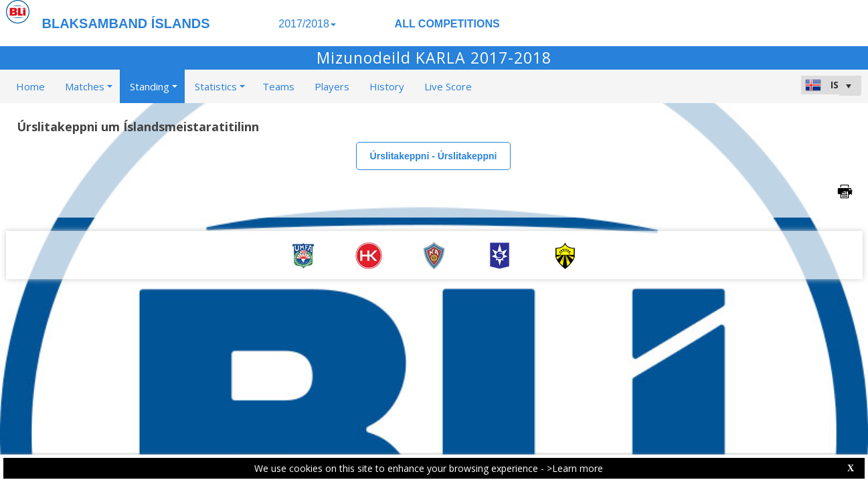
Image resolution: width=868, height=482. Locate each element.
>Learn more (575, 468)
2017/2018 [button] (307, 24)
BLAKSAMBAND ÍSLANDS (126, 23)
